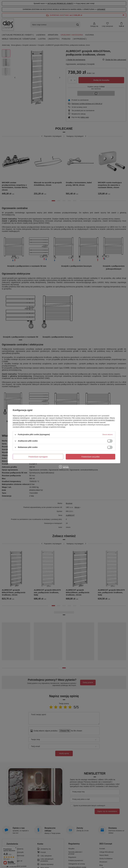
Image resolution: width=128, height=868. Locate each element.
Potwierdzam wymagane (38, 457)
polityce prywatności (37, 420)
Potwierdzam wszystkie (91, 457)
